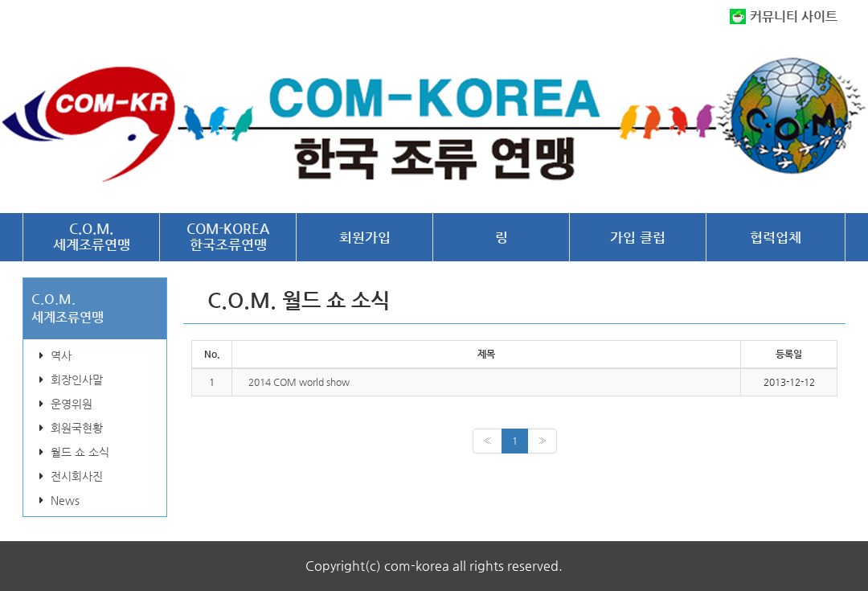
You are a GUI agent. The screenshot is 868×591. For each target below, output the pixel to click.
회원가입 (365, 237)
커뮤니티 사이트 (794, 16)
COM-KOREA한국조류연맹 (228, 236)
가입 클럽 (638, 237)
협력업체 (776, 237)
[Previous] (487, 441)
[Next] (542, 441)
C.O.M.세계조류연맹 (92, 236)
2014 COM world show (299, 382)
